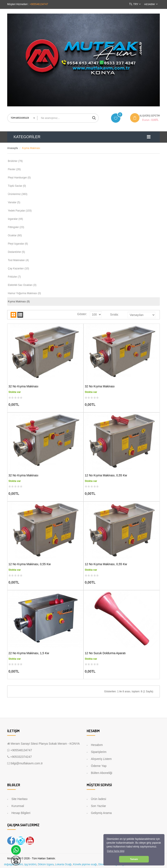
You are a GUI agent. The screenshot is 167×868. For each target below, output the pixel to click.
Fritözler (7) (14, 277)
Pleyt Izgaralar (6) (18, 244)
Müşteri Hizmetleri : (18, 4)
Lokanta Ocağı (63, 864)
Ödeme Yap (99, 766)
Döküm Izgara (46, 864)
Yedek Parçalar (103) (20, 211)
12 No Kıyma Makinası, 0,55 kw (106, 475)
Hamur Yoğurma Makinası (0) (24, 293)
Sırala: (114, 314)
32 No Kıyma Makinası (23, 386)
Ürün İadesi (99, 799)
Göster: (82, 314)
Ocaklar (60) (15, 235)
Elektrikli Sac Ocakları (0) (22, 285)
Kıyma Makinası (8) (19, 302)
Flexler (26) (14, 169)
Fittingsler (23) (16, 227)
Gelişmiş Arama (101, 813)
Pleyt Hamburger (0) (19, 178)
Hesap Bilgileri (21, 813)
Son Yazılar (98, 806)
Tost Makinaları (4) (18, 260)
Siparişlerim (99, 752)
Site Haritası (19, 799)
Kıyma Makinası (31, 148)
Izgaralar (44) (15, 219)
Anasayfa (13, 148)
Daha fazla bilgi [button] (116, 851)
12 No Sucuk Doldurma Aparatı (105, 653)
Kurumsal (18, 806)
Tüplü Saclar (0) (17, 186)
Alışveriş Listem (101, 759)
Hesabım (97, 745)
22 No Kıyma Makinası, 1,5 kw (29, 653)
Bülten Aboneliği (102, 773)
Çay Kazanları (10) (18, 268)
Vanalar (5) (14, 202)
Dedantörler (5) (16, 252)
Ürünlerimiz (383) (18, 194)
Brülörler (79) (15, 161)
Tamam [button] (134, 859)
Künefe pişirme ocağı (85, 864)
